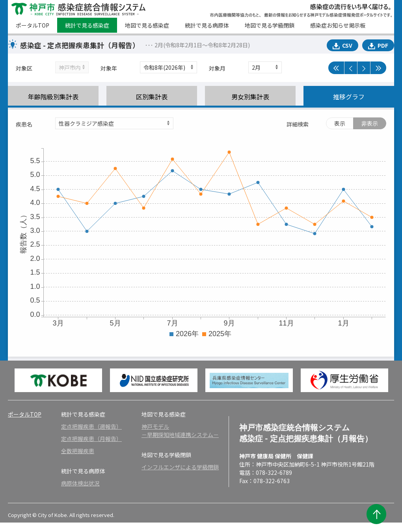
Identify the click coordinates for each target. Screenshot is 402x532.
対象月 (217, 68)
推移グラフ (349, 97)
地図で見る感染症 (147, 25)
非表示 (370, 123)
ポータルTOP (33, 25)
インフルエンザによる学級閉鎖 (180, 467)
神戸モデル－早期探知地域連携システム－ (180, 431)
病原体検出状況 (80, 483)
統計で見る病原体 (207, 25)
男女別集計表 (250, 97)
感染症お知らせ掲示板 (338, 25)
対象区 (24, 68)
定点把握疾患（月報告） (91, 439)
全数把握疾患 (78, 451)
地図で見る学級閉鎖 (270, 25)
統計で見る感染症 (87, 25)
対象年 (109, 68)
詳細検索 (298, 124)
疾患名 (24, 124)
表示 (340, 123)
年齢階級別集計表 (53, 97)
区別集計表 (152, 97)
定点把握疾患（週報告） (91, 426)
